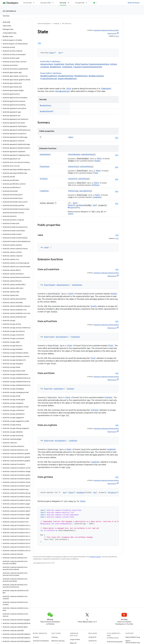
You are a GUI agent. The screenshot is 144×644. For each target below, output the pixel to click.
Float (76, 167)
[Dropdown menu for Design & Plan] (54, 3)
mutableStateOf (47, 111)
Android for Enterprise (41, 641)
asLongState (85, 191)
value (69, 89)
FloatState (69, 64)
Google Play (80, 3)
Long (76, 191)
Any (60, 53)
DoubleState (59, 64)
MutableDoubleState (49, 76)
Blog (98, 3)
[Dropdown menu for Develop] (69, 3)
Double (77, 155)
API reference (10, 11)
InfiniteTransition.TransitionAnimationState (92, 64)
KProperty (72, 208)
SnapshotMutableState (67, 79)
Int (75, 179)
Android (36, 637)
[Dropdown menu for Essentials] (35, 3)
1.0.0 (117, 36)
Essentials (28, 3)
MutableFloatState (66, 76)
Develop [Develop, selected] (63, 3)
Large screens (75, 639)
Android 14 (92, 641)
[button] (15, 40)
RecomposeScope (62, 91)
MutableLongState (96, 76)
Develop (56, 24)
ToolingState (67, 67)
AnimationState (47, 64)
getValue (80, 205)
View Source (112, 33)
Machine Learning (58, 641)
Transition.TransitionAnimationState (88, 67)
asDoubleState (88, 155)
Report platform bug (133, 637)
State (52, 53)
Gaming (55, 637)
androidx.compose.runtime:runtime (106, 30)
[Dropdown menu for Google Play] (88, 3)
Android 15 (92, 637)
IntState (113, 64)
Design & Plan (46, 3)
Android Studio (134, 3)
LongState (45, 67)
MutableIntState (81, 76)
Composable (106, 89)
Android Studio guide (115, 642)
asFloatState (86, 167)
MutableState (55, 67)
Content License (95, 557)
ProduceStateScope (49, 79)
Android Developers (44, 24)
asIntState (83, 179)
